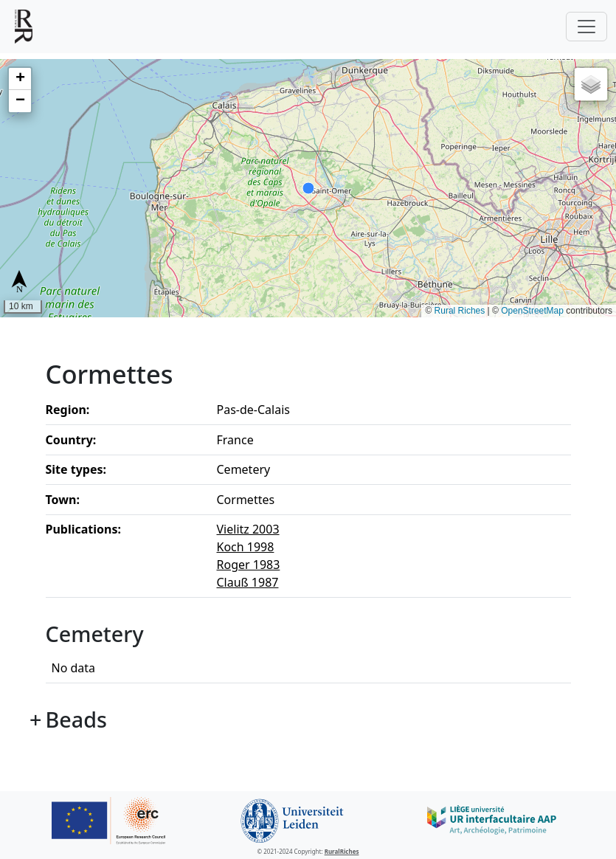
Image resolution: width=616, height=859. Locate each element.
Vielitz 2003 (248, 529)
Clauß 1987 (248, 582)
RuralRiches (342, 851)
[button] (20, 79)
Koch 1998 (246, 547)
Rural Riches (460, 311)
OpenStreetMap (532, 311)
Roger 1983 (249, 565)
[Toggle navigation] (586, 27)
